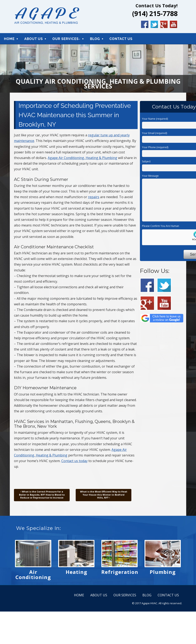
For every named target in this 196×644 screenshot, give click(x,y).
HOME (9, 40)
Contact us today (74, 463)
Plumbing (163, 574)
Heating (76, 574)
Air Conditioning (33, 577)
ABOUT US (33, 40)
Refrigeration (120, 574)
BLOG (95, 40)
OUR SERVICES (65, 40)
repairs (94, 199)
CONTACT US (121, 40)
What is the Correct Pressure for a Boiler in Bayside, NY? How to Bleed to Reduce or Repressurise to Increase (42, 497)
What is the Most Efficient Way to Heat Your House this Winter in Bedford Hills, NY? (104, 497)
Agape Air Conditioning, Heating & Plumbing (82, 160)
